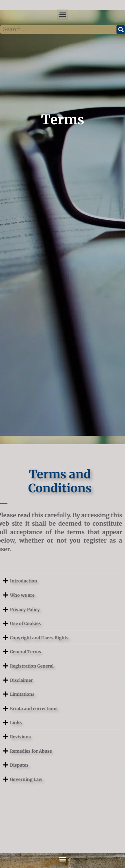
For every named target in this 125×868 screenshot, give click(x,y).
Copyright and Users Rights (29, 638)
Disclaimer (11, 680)
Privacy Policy (15, 609)
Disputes (9, 765)
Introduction (14, 581)
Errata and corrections (24, 708)
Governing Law (16, 779)
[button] (62, 14)
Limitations (12, 694)
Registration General (22, 666)
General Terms (16, 652)
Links (6, 722)
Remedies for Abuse (21, 751)
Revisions (10, 737)
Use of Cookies (15, 623)
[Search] (121, 30)
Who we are (12, 595)
